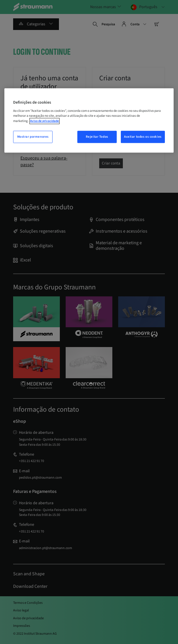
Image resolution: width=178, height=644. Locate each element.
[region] (89, 120)
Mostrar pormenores (33, 137)
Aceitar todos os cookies (143, 137)
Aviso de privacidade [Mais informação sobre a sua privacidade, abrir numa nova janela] (44, 121)
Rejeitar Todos (97, 137)
